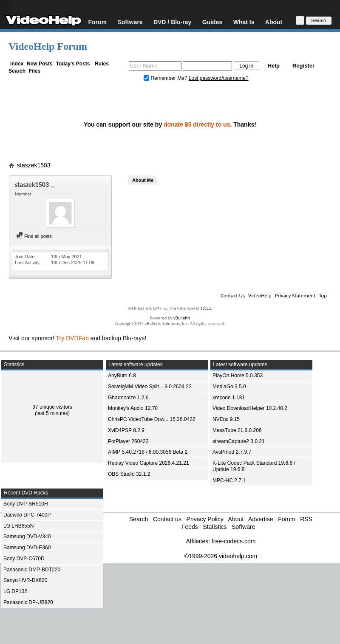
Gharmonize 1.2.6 (128, 398)
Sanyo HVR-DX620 (25, 580)
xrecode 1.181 (229, 398)
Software (130, 22)
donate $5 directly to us (197, 124)
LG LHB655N (18, 526)
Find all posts (34, 236)
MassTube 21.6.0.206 (237, 430)
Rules (102, 64)
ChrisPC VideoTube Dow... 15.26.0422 (152, 419)
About (274, 22)
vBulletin (182, 318)
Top (323, 295)
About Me (143, 180)
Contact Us (233, 295)
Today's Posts (73, 64)
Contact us (167, 519)
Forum (97, 22)
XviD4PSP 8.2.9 (126, 430)
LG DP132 (15, 591)
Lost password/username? (219, 78)
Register (303, 66)
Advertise (261, 519)
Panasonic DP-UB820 (28, 602)
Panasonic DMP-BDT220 (32, 570)
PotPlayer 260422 (128, 441)
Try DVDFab (72, 338)
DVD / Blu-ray (172, 22)
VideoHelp (260, 295)
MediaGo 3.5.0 (229, 387)
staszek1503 (34, 165)
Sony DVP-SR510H (26, 504)
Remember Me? (166, 78)
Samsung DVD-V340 (27, 537)
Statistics (215, 527)
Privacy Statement (295, 295)
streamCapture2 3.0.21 (239, 441)
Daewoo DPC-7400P (27, 515)
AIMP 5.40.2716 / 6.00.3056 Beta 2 (148, 452)
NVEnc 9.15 (226, 419)
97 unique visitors (52, 407)
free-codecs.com (234, 541)
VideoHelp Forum (48, 46)
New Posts (40, 64)
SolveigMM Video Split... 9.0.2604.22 (150, 387)
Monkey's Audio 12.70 (133, 408)
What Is (244, 22)
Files (35, 71)
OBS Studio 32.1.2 (129, 474)
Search (17, 71)
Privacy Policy (205, 519)
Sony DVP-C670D (24, 559)
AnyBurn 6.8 (122, 376)
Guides (212, 22)
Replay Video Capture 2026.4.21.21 (149, 463)
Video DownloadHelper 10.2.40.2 (250, 408)
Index (17, 64)
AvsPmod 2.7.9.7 (232, 452)
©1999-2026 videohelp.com (221, 556)
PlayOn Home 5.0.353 (238, 376)
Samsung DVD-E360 (27, 548)
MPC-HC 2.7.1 (229, 480)
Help (274, 66)
